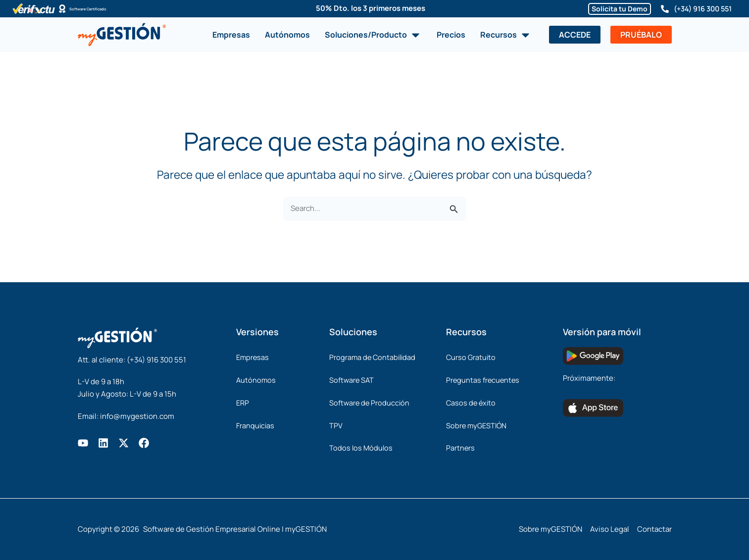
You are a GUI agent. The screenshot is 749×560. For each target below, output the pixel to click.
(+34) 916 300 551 (700, 9)
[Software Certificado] (62, 9)
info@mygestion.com (137, 414)
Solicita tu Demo (615, 9)
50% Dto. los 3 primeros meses (371, 8)
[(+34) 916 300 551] (660, 9)
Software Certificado (107, 9)
